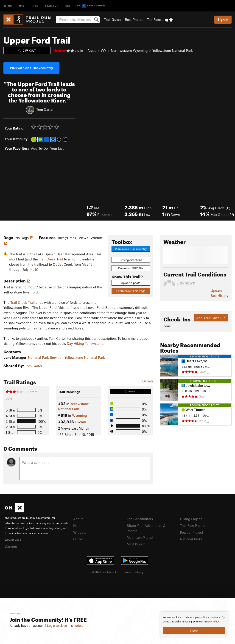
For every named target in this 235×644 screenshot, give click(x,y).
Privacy (139, 572)
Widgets (80, 532)
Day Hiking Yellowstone (85, 343)
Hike (35, 6)
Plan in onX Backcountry (131, 249)
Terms (127, 572)
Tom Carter (45, 109)
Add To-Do (39, 148)
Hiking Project (191, 519)
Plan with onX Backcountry (31, 68)
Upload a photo (131, 283)
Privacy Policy (211, 622)
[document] (194, 625)
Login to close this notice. (65, 626)
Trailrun (52, 6)
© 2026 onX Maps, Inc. (106, 572)
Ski (68, 6)
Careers (11, 547)
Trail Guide (113, 19)
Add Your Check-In (211, 318)
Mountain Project (140, 537)
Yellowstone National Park (173, 50)
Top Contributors (140, 519)
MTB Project (136, 544)
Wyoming (80, 415)
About (78, 519)
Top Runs (154, 19)
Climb (8, 6)
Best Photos (134, 19)
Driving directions (131, 260)
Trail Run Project (193, 525)
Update (216, 290)
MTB (22, 6)
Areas (92, 50)
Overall (80, 422)
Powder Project (192, 532)
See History (220, 296)
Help (77, 525)
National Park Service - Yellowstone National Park (66, 357)
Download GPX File (131, 268)
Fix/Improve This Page (131, 291)
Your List (57, 148)
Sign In (223, 19)
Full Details (144, 381)
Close (194, 631)
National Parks (191, 539)
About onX (13, 540)
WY (104, 50)
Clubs (78, 539)
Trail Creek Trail (51, 259)
